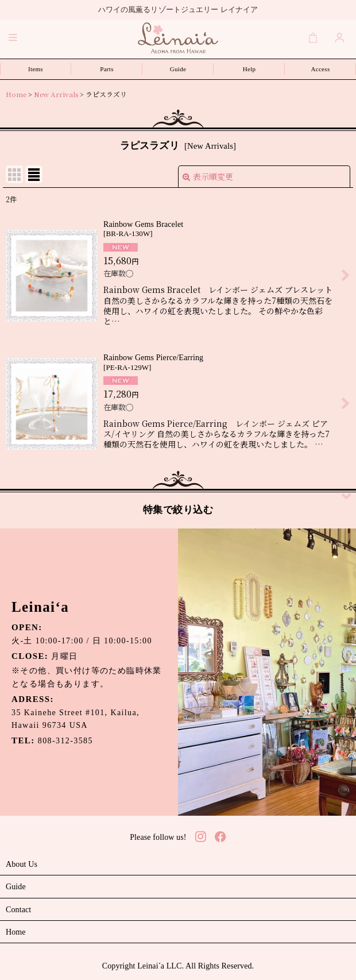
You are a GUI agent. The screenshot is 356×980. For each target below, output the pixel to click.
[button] (13, 37)
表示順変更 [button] (208, 176)
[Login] (340, 37)
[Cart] (314, 37)
